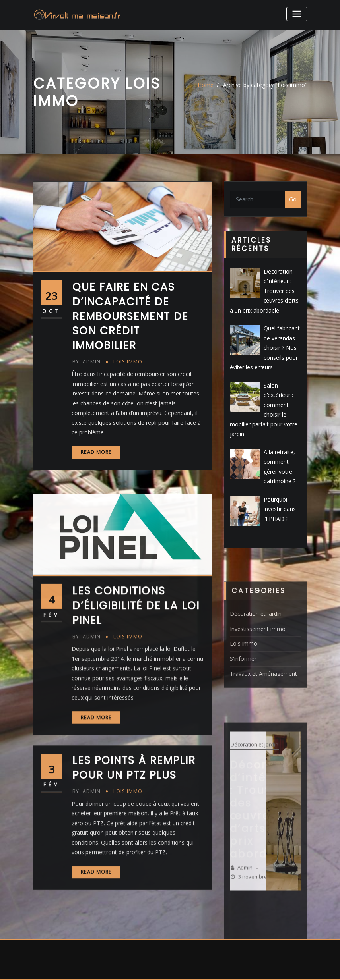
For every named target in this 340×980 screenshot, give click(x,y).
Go (293, 200)
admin (86, 365)
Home (206, 85)
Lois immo (128, 365)
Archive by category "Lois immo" (265, 85)
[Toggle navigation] (297, 14)
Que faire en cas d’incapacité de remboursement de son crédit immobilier (130, 319)
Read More (96, 455)
